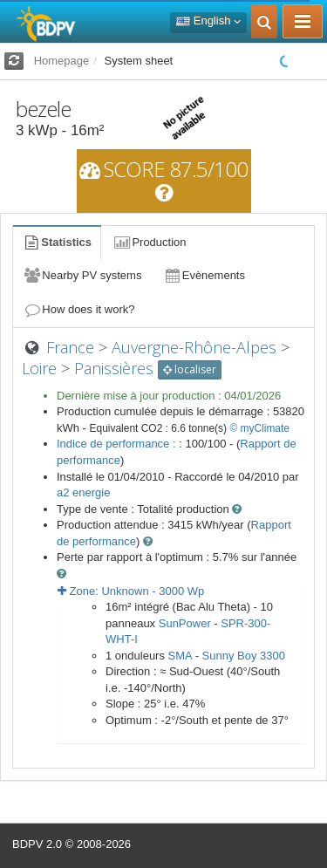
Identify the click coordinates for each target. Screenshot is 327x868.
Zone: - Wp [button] (131, 591)
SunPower (185, 623)
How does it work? (79, 309)
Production (149, 242)
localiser (190, 369)
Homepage (62, 61)
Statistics (57, 242)
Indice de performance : (118, 444)
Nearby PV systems (82, 275)
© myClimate (259, 428)
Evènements (204, 275)
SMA (180, 656)
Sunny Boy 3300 (244, 656)
